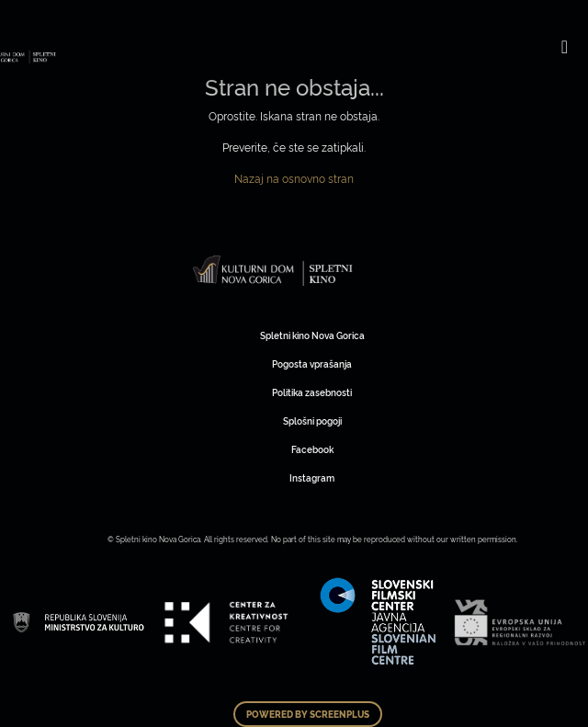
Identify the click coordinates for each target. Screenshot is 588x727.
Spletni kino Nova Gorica (312, 335)
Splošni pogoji (312, 420)
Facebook (312, 449)
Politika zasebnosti (312, 392)
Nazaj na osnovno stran (294, 178)
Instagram (312, 477)
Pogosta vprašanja (312, 363)
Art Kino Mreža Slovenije (273, 270)
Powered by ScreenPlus (308, 714)
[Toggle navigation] (565, 46)
